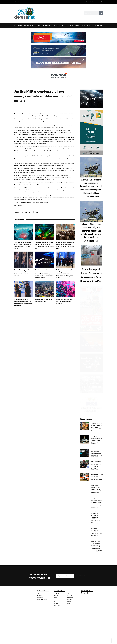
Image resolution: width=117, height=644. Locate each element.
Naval (32, 25)
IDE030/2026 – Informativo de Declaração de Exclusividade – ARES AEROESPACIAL (96, 532)
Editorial (100, 25)
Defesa (61, 25)
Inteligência (76, 25)
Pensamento (84, 25)
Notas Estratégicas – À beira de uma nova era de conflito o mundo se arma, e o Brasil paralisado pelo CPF (96, 502)
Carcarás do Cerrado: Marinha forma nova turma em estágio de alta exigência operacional (96, 465)
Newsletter (93, 25)
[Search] (101, 13)
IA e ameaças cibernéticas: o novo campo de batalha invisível (65, 301)
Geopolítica (47, 25)
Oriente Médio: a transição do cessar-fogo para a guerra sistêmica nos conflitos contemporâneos (96, 489)
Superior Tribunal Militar (38, 104)
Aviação (26, 25)
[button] (26, 212)
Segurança (55, 25)
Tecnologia (68, 25)
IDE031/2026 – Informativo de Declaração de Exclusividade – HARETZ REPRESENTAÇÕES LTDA (95, 517)
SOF (36, 25)
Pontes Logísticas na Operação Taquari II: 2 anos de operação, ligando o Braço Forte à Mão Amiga (96, 440)
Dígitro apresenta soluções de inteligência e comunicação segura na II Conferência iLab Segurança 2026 (65, 274)
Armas (40, 25)
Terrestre (20, 25)
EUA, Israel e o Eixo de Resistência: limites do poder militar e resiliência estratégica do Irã (96, 427)
